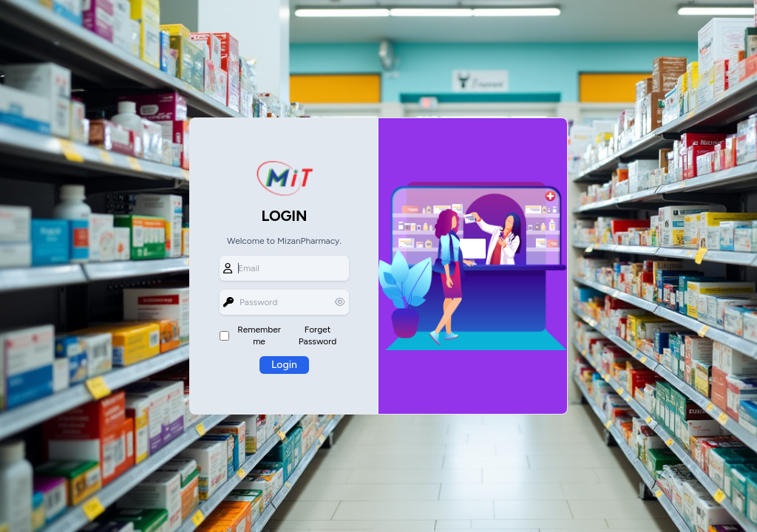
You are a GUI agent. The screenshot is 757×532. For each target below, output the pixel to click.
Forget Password (318, 335)
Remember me (259, 335)
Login (284, 365)
